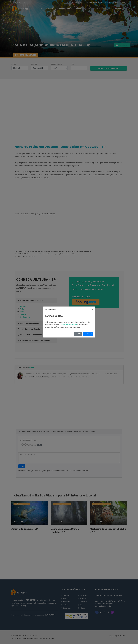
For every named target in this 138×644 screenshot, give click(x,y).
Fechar (78, 334)
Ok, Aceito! (88, 334)
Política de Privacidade (69, 325)
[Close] (93, 309)
